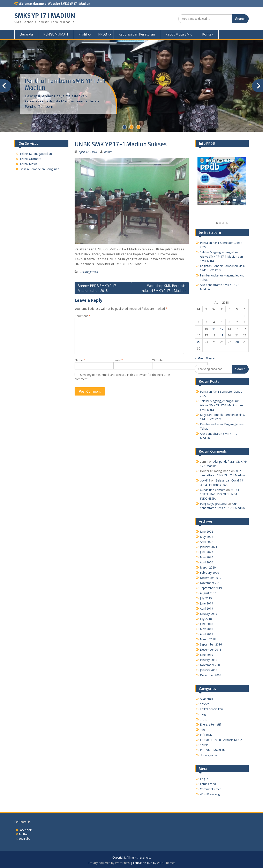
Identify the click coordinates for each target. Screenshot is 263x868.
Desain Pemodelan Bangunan (39, 169)
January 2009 (209, 670)
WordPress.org (210, 794)
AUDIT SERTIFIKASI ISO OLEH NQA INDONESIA (220, 494)
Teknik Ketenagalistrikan (36, 154)
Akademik (206, 699)
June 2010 (206, 655)
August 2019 (208, 593)
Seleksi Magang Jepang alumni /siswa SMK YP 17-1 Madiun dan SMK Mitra (221, 256)
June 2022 (206, 531)
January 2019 (209, 614)
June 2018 (206, 624)
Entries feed (208, 784)
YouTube (24, 839)
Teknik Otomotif (30, 159)
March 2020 (208, 567)
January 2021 (209, 547)
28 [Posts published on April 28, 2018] (237, 342)
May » (210, 358)
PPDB (103, 34)
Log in (204, 779)
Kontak (208, 34)
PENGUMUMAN (56, 34)
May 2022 (206, 537)
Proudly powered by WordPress (109, 863)
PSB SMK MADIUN (213, 750)
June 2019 (206, 603)
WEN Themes (166, 863)
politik (204, 745)
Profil (83, 34)
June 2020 (206, 552)
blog (203, 714)
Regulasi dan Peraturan (137, 34)
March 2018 (208, 639)
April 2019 (206, 608)
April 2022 (206, 542)
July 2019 (206, 598)
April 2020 (206, 562)
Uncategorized (89, 272)
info (202, 730)
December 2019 (211, 578)
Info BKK (206, 735)
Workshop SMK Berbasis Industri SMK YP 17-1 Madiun (163, 288)
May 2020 (206, 557)
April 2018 (206, 634)
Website (158, 360)
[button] (217, 224)
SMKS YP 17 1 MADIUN (45, 16)
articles (205, 704)
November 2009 (211, 665)
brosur (204, 719)
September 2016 (211, 644)
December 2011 (211, 650)
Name (80, 360)
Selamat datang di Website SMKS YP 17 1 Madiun (55, 4)
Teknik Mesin (28, 164)
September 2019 (211, 588)
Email (118, 360)
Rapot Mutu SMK (179, 34)
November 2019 (211, 583)
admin (108, 152)
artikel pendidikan (211, 709)
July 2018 (206, 619)
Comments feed (211, 789)
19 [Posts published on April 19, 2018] (222, 335)
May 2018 (206, 629)
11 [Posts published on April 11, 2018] (214, 329)
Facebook (25, 830)
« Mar (199, 358)
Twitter (23, 834)
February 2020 (209, 573)
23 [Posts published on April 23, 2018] (199, 342)
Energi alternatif (210, 724)
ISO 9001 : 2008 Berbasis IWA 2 (221, 740)
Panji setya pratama (213, 504)
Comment (82, 316)
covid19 (205, 480)
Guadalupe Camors (213, 490)
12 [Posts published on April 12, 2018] (222, 329)
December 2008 (211, 675)
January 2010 (209, 660)
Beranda (26, 34)
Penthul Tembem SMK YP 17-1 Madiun (65, 84)
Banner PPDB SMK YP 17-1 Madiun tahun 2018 (98, 288)
